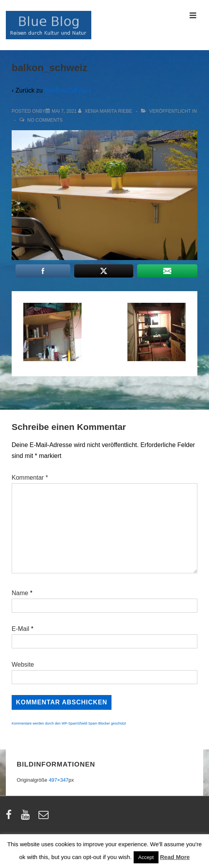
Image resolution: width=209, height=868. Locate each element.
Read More (175, 857)
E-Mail (20, 629)
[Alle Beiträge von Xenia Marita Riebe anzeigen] (106, 111)
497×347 (58, 780)
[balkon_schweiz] (64, 111)
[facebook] (10, 817)
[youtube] (27, 817)
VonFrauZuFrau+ (68, 90)
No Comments (45, 120)
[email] (44, 817)
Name (20, 593)
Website (23, 665)
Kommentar (30, 478)
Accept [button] (146, 857)
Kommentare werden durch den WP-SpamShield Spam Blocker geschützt (69, 723)
